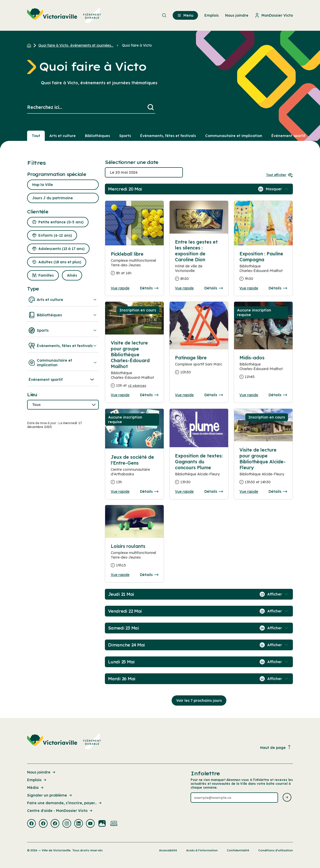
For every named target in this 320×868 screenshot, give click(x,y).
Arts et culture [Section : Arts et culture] (63, 136)
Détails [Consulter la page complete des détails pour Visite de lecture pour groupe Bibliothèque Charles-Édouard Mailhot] (149, 395)
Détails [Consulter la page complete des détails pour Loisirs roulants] (149, 575)
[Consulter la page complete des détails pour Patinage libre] (199, 367)
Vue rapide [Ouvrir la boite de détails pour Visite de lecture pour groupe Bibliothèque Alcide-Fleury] (249, 491)
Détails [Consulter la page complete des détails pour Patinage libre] (214, 395)
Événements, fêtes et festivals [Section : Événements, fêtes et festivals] (168, 136)
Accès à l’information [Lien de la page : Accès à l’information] (202, 850)
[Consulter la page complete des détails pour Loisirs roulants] (135, 558)
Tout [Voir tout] (36, 136)
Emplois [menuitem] (212, 15)
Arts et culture (63, 300)
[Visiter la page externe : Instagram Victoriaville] (67, 824)
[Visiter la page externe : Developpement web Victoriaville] (114, 824)
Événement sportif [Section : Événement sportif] (288, 136)
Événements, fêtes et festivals (63, 346)
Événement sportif (62, 380)
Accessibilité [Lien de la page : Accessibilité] (168, 850)
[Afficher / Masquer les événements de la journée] (278, 189)
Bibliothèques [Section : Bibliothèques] (97, 136)
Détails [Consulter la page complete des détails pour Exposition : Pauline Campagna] (278, 288)
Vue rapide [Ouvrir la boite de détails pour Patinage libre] (184, 395)
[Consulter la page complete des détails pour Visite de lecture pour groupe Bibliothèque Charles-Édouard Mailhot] (135, 366)
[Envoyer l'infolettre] (287, 798)
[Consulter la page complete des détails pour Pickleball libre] (135, 266)
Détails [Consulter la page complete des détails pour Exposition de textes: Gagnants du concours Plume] (214, 491)
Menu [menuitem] (185, 15)
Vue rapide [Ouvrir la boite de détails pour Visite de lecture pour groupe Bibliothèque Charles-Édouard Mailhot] (120, 395)
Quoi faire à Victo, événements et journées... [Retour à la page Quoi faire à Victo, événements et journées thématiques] (76, 45)
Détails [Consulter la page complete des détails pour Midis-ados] (278, 395)
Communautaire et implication (63, 363)
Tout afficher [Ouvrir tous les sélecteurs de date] (279, 175)
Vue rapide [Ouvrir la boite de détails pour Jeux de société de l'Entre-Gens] (120, 491)
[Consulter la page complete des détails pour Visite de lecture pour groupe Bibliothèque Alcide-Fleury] (263, 468)
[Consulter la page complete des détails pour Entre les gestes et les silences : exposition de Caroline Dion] (199, 262)
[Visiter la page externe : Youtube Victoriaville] (90, 824)
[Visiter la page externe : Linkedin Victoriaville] (79, 824)
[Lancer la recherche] (151, 107)
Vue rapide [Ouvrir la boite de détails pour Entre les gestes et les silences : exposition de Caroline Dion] (184, 288)
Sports (63, 330)
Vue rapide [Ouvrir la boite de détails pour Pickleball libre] (120, 288)
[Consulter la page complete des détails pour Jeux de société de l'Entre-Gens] (135, 472)
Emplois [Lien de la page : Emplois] (37, 780)
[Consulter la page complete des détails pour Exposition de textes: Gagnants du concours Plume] (199, 471)
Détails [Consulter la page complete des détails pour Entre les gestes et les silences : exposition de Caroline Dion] (214, 288)
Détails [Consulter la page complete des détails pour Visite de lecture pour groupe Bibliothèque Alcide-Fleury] (278, 491)
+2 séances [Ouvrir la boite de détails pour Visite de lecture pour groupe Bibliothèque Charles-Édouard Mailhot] (137, 385)
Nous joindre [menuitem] (237, 15)
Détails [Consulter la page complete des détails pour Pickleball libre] (149, 288)
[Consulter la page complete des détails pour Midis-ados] (263, 369)
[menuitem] (64, 15)
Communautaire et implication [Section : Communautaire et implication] (234, 136)
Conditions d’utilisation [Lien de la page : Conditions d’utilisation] (276, 850)
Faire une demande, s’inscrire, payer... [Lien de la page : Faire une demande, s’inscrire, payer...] (65, 803)
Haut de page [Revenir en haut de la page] (276, 747)
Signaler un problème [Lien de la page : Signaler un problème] (50, 795)
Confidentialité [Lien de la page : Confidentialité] (238, 850)
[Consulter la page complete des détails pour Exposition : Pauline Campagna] (263, 268)
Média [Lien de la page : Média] (36, 788)
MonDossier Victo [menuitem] (274, 15)
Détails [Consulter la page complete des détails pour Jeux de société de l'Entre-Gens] (149, 491)
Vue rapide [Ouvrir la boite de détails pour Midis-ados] (249, 395)
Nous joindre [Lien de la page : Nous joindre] (42, 772)
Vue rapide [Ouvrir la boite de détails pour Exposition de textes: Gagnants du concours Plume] (184, 491)
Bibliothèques (63, 315)
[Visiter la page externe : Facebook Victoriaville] (31, 824)
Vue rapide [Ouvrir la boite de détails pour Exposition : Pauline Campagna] (249, 288)
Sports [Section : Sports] (125, 136)
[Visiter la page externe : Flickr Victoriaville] (102, 824)
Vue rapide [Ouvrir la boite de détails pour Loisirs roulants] (120, 575)
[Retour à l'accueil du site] (30, 45)
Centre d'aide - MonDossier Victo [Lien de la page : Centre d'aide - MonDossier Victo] (60, 811)
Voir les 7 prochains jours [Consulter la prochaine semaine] (199, 700)
